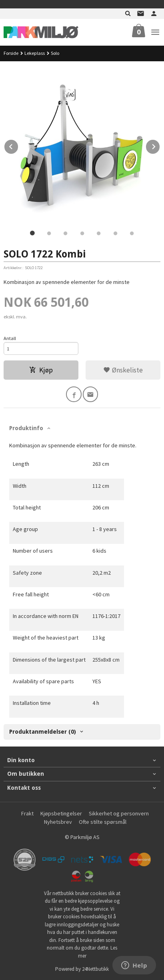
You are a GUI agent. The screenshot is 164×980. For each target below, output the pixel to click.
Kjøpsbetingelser (61, 813)
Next (160, 145)
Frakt (27, 813)
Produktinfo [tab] (26, 428)
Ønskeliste (123, 370)
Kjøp (41, 370)
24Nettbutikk (95, 969)
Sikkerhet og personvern (119, 813)
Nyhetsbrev (58, 822)
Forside (11, 53)
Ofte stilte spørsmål (103, 822)
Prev (18, 145)
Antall (10, 338)
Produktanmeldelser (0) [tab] (43, 732)
